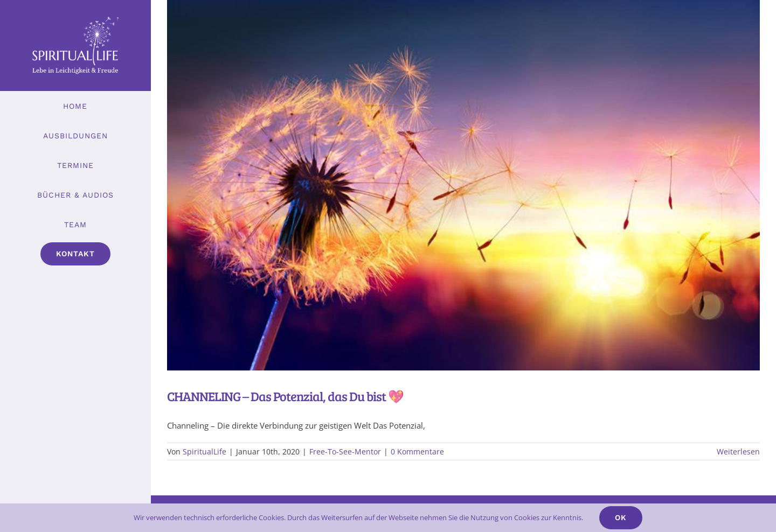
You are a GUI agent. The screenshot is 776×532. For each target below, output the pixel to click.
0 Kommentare (417, 451)
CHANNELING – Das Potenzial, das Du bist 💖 (285, 396)
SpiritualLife (205, 451)
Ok (621, 517)
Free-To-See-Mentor (345, 451)
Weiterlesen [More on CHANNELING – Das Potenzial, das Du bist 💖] (738, 451)
